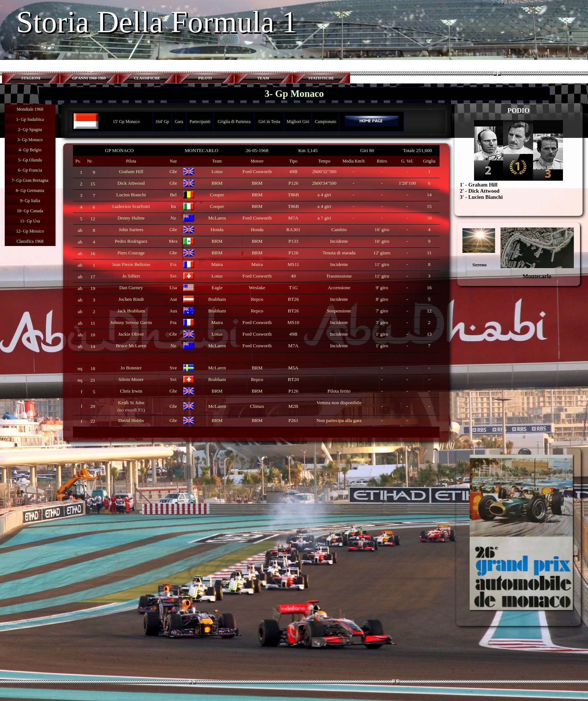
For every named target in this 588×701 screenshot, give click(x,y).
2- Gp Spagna (30, 130)
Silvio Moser (131, 379)
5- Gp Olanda (30, 160)
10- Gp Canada (30, 211)
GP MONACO (119, 150)
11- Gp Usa (30, 221)
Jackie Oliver (131, 334)
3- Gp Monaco (30, 140)
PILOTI (205, 78)
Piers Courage (131, 253)
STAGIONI (31, 78)
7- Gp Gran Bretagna (30, 180)
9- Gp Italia (30, 201)
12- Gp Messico (30, 231)
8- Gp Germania (30, 190)
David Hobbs (131, 420)
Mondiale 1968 (30, 109)
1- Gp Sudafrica (30, 119)
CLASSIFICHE (147, 78)
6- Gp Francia (30, 170)
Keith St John (131, 403)
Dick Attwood (131, 183)
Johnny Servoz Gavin (131, 322)
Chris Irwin (131, 391)
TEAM (263, 78)
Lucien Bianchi (131, 195)
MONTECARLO (202, 150)
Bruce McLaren (131, 346)
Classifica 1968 (30, 241)
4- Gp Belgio (30, 150)
